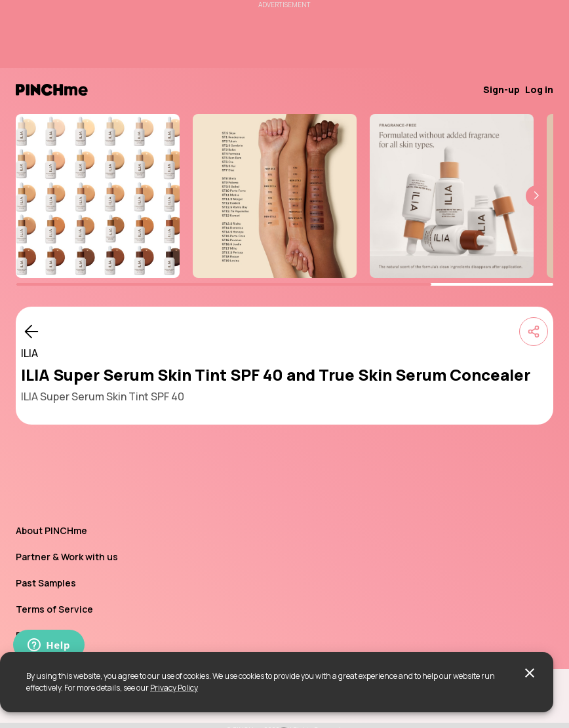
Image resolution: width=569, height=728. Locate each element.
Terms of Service (54, 609)
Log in (539, 89)
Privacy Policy (174, 688)
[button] (536, 196)
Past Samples (46, 583)
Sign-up (501, 89)
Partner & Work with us (67, 557)
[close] (530, 673)
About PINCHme (51, 530)
